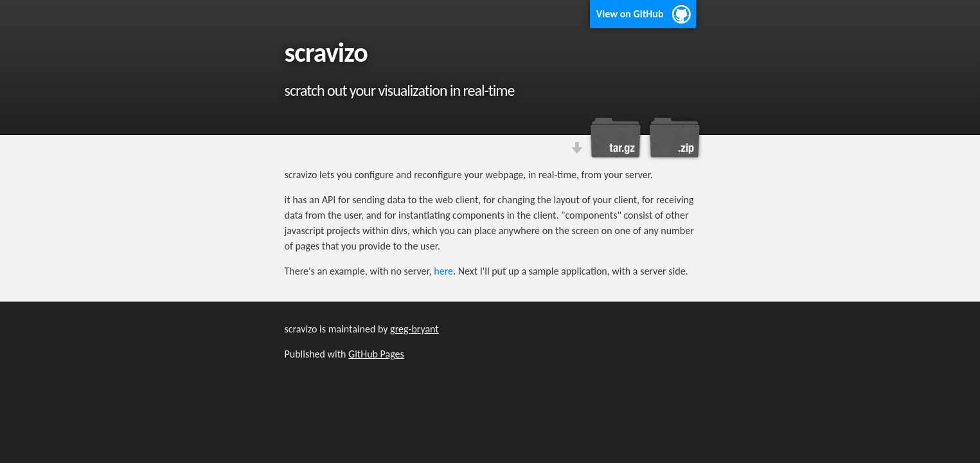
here (443, 271)
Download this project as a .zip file (673, 138)
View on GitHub (630, 14)
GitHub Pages (376, 354)
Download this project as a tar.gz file (616, 138)
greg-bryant (414, 329)
